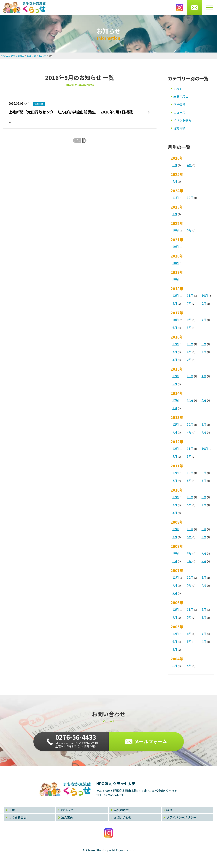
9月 (175, 303)
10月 (190, 197)
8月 (204, 424)
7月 (189, 303)
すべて (178, 89)
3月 (175, 214)
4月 (189, 165)
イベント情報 (182, 120)
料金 (169, 810)
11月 (176, 197)
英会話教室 (121, 810)
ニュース (179, 112)
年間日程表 (181, 97)
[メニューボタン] (209, 8)
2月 (189, 360)
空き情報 (179, 104)
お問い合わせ (123, 817)
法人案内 (67, 817)
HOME (13, 810)
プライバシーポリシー (181, 817)
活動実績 (179, 128)
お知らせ (67, 810)
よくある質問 (17, 817)
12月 (176, 295)
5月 (175, 165)
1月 (204, 617)
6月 (204, 303)
